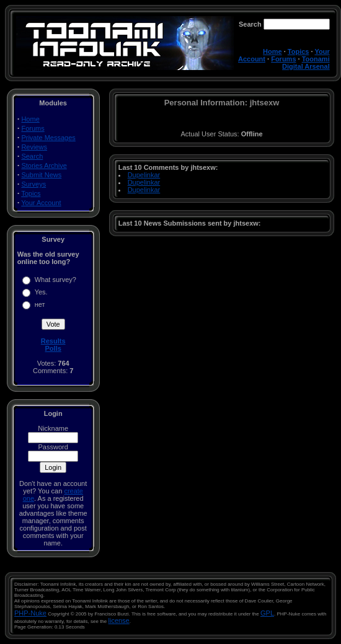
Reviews (34, 147)
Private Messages (48, 138)
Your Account (41, 203)
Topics (299, 51)
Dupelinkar (144, 175)
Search (32, 156)
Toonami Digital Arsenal (306, 63)
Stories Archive (44, 165)
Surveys (33, 184)
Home (272, 51)
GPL (267, 613)
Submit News (41, 175)
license (119, 620)
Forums (283, 59)
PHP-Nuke (30, 613)
